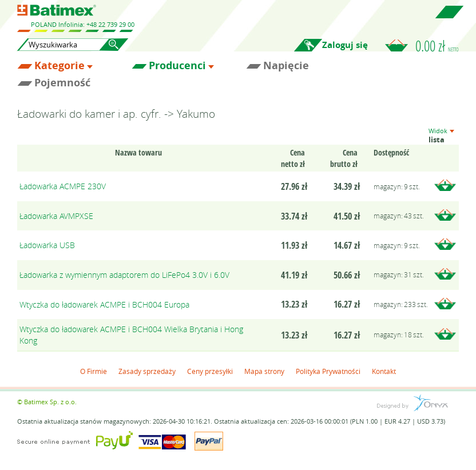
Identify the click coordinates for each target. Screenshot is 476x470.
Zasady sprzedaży (147, 371)
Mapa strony (264, 371)
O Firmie (94, 371)
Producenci (177, 66)
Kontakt (384, 371)
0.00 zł (437, 46)
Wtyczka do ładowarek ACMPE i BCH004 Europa (104, 304)
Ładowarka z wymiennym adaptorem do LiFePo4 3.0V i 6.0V (124, 275)
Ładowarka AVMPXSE (56, 216)
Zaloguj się (345, 45)
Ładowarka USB (47, 245)
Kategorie (59, 66)
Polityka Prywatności (328, 371)
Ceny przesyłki (210, 371)
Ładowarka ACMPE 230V (63, 186)
